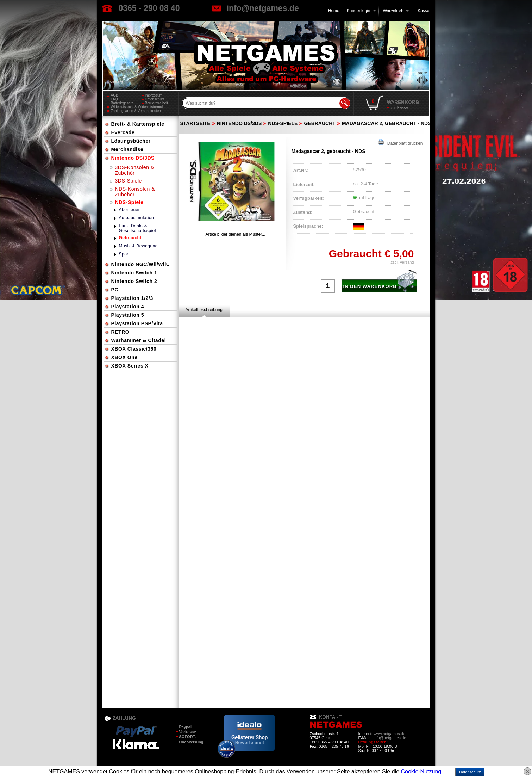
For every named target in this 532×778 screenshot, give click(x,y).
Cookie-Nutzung (421, 771)
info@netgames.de (263, 8)
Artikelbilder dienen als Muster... (235, 234)
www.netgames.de (389, 734)
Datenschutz (155, 99)
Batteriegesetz (122, 103)
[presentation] (204, 310)
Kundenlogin (361, 11)
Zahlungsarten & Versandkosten (136, 111)
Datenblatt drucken (400, 143)
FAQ (114, 99)
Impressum (154, 95)
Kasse (423, 11)
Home (334, 11)
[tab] (204, 310)
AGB (115, 95)
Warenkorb (393, 10)
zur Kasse (399, 107)
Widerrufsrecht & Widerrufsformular (139, 107)
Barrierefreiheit (157, 103)
